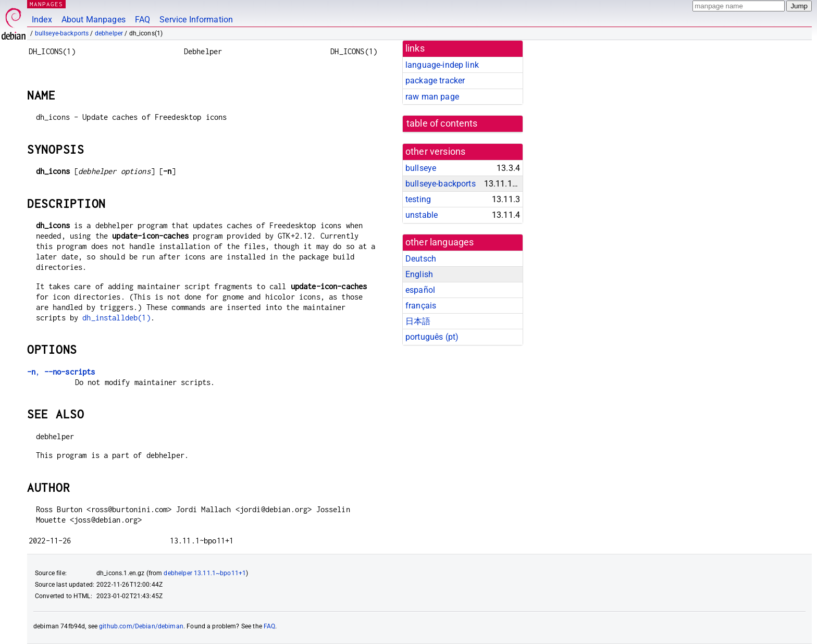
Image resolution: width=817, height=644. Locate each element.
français (421, 306)
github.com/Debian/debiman (141, 626)
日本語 (418, 321)
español (420, 290)
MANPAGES (46, 4)
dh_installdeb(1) (116, 318)
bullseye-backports (62, 33)
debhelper (109, 33)
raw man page (432, 97)
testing (418, 199)
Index (42, 20)
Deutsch (421, 259)
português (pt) (432, 337)
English (419, 274)
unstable (422, 215)
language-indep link (442, 65)
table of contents (442, 123)
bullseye (421, 168)
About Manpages (94, 20)
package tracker (435, 80)
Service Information (196, 20)
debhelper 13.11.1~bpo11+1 (205, 573)
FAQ (143, 20)
